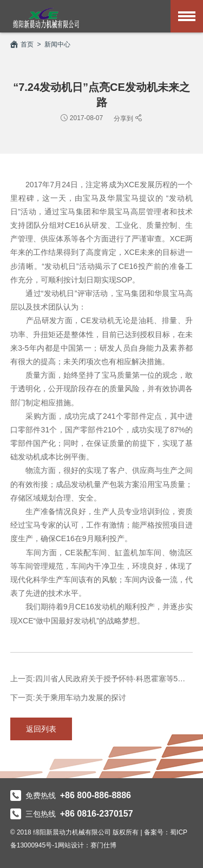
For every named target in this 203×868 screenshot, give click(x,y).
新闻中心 (57, 44)
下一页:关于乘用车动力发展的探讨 (68, 698)
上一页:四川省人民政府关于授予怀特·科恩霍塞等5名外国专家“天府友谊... (102, 679)
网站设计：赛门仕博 (87, 845)
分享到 (124, 118)
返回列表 (41, 729)
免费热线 (71, 795)
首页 (22, 44)
